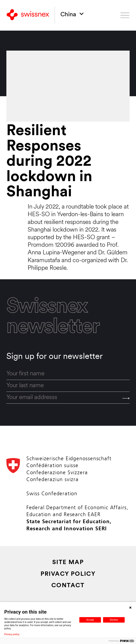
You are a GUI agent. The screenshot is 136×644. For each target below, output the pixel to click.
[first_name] (68, 374)
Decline (114, 620)
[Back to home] (28, 15)
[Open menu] (125, 15)
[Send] (126, 398)
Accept (90, 620)
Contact (68, 586)
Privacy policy (12, 634)
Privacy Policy (68, 574)
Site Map (68, 563)
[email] (68, 398)
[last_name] (68, 386)
